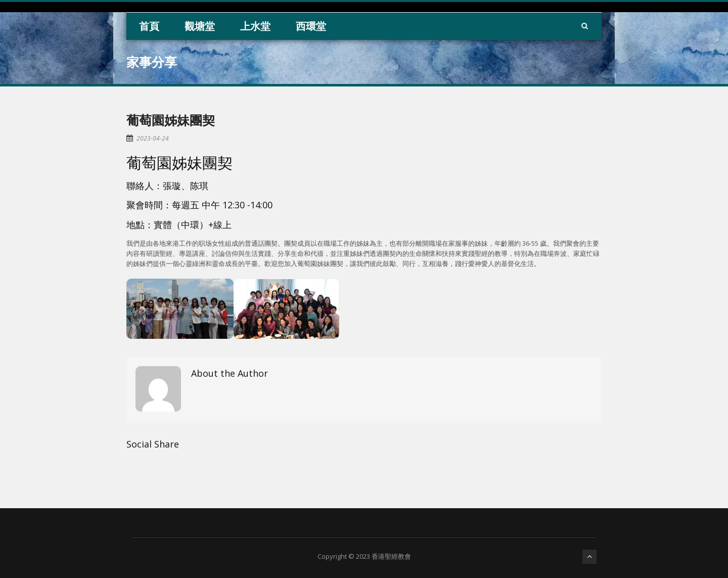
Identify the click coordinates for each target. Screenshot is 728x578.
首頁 (149, 26)
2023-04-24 (153, 138)
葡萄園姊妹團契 (171, 120)
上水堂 (255, 26)
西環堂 (311, 26)
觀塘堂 (200, 26)
